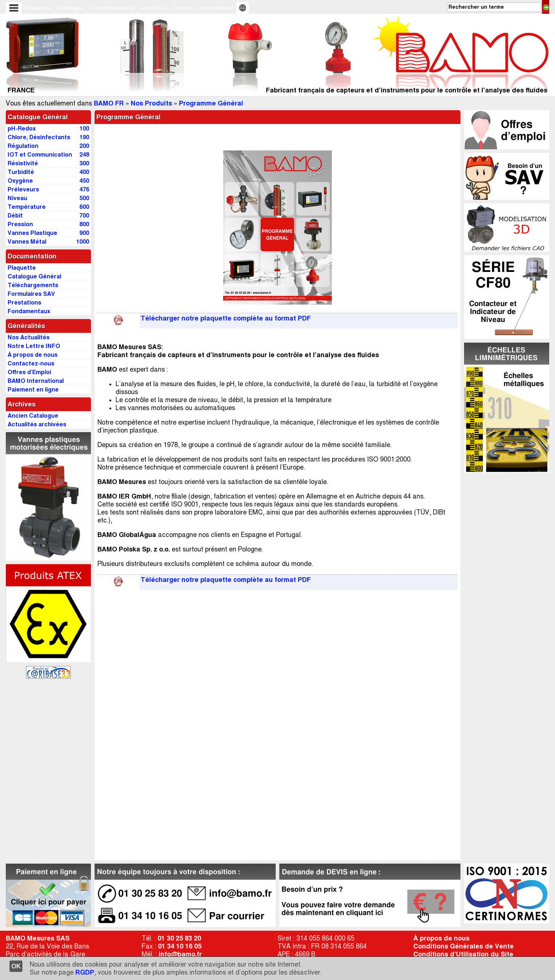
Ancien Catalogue (33, 416)
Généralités (26, 326)
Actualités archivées (37, 424)
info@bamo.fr (180, 954)
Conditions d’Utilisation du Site (463, 954)
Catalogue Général (38, 117)
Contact (183, 8)
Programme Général (211, 103)
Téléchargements (112, 8)
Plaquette (38, 8)
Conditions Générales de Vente (464, 946)
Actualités (154, 8)
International (216, 8)
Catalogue (70, 8)
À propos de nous (441, 938)
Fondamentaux (29, 311)
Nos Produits (151, 103)
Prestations (24, 303)
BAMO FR (109, 103)
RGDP (85, 972)
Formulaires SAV (31, 294)
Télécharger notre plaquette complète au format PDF (226, 318)
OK (16, 966)
